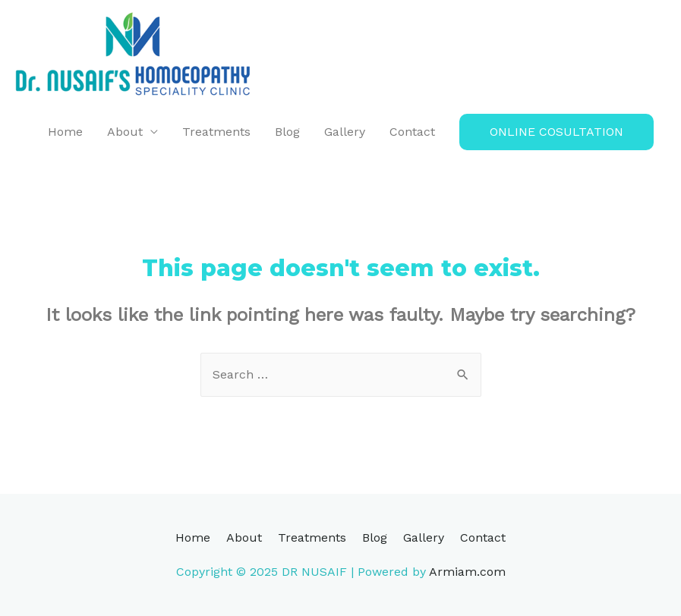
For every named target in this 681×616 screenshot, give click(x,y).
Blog (287, 132)
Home (65, 132)
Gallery (345, 132)
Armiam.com (467, 572)
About (125, 132)
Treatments (216, 132)
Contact (412, 132)
